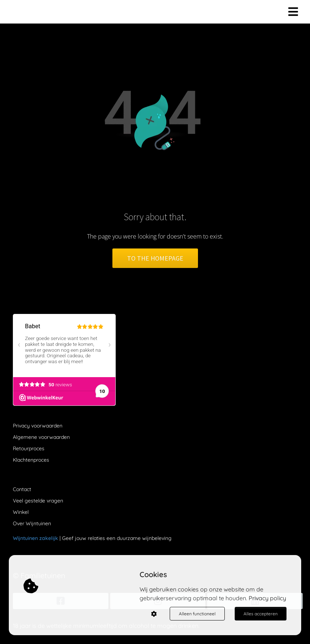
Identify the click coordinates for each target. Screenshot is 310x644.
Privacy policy (267, 598)
